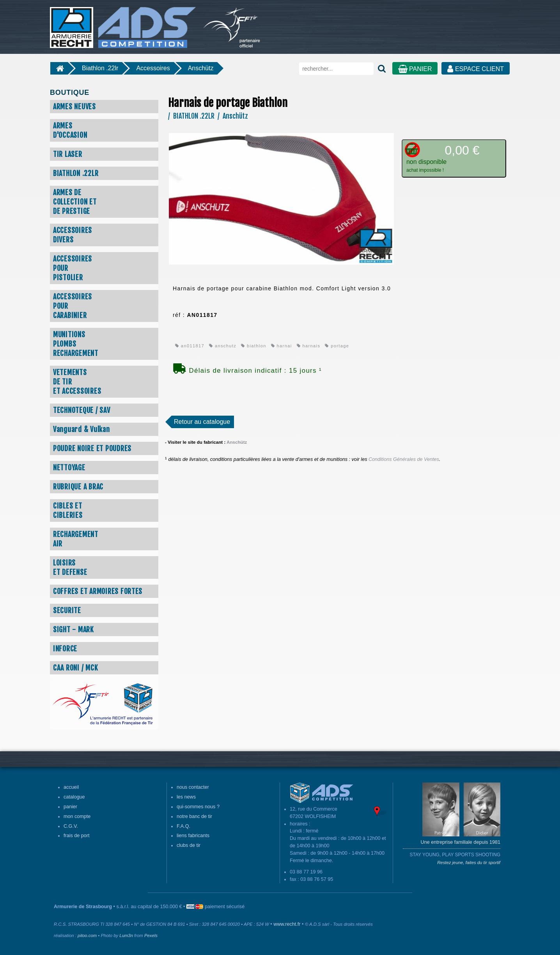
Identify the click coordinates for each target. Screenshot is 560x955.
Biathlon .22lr (100, 68)
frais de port (77, 836)
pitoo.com (87, 935)
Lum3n (126, 935)
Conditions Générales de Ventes (404, 459)
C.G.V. (71, 826)
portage (337, 346)
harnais (309, 346)
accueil (71, 787)
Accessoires (153, 68)
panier (70, 807)
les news (186, 797)
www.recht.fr (287, 924)
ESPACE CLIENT (476, 69)
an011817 (190, 346)
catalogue (74, 797)
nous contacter (193, 787)
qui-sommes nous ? (198, 807)
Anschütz (201, 68)
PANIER (415, 69)
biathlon (254, 346)
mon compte (77, 816)
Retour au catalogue (202, 422)
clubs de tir (189, 845)
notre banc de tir (194, 816)
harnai (282, 346)
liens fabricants (193, 836)
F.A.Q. (183, 826)
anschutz (223, 346)
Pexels (151, 935)
